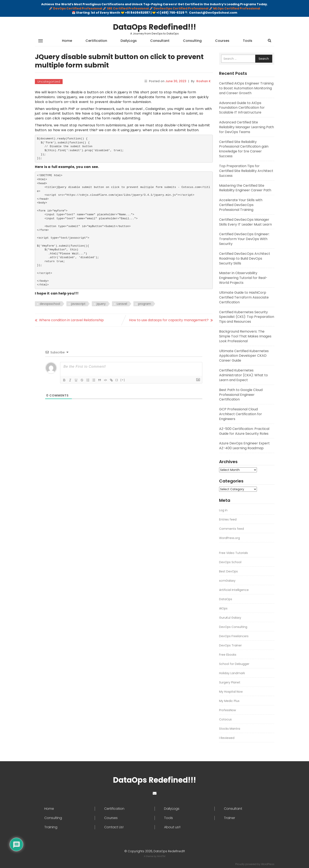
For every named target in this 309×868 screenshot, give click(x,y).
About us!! (172, 827)
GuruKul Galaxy (230, 618)
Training (51, 827)
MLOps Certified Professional (237, 8)
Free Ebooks (228, 655)
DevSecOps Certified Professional (181, 8)
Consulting (192, 41)
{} (117, 380)
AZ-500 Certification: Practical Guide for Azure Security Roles (244, 431)
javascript (78, 304)
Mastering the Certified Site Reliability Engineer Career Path (245, 188)
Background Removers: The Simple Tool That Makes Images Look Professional (245, 336)
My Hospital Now (231, 692)
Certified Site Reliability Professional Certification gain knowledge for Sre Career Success (244, 149)
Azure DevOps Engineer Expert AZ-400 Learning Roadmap (244, 446)
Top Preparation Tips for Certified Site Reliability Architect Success (246, 171)
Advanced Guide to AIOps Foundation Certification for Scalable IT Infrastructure (242, 108)
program (145, 304)
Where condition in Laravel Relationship (71, 320)
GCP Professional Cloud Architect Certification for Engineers (241, 414)
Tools (248, 41)
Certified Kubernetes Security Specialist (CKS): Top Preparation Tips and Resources (247, 317)
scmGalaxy (227, 581)
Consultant (160, 41)
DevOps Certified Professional (78, 8)
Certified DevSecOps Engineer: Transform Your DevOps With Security (244, 239)
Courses (222, 41)
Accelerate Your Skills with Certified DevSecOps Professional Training (241, 205)
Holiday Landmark (232, 673)
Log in (223, 510)
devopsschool (50, 304)
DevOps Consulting (233, 627)
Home (67, 41)
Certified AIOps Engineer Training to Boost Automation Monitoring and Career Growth (246, 88)
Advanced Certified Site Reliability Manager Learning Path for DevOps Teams (247, 127)
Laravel (122, 304)
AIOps (223, 608)
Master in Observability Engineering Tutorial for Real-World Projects (243, 278)
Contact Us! (114, 827)
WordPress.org (229, 538)
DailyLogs (129, 41)
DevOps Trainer (230, 645)
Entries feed (228, 519)
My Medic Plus (229, 701)
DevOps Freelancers (234, 636)
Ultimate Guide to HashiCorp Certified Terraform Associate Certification (244, 297)
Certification (96, 41)
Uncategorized (49, 82)
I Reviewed (227, 738)
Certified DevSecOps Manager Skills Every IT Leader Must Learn (245, 222)
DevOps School (230, 562)
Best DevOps (228, 571)
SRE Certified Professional (128, 8)
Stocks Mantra (230, 729)
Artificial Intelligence (234, 590)
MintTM (161, 856)
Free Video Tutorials (233, 553)
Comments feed (231, 529)
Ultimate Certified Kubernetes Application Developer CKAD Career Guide (244, 356)
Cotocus (225, 719)
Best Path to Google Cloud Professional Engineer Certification (241, 395)
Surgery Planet (230, 682)
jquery (101, 304)
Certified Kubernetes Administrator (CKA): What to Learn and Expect (243, 375)
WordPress (268, 864)
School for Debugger (234, 664)
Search (264, 59)
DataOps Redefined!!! (154, 27)
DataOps (226, 599)
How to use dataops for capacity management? (169, 320)
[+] (123, 380)
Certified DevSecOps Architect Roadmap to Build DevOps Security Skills (245, 258)
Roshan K (204, 81)
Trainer (229, 818)
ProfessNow (227, 710)
